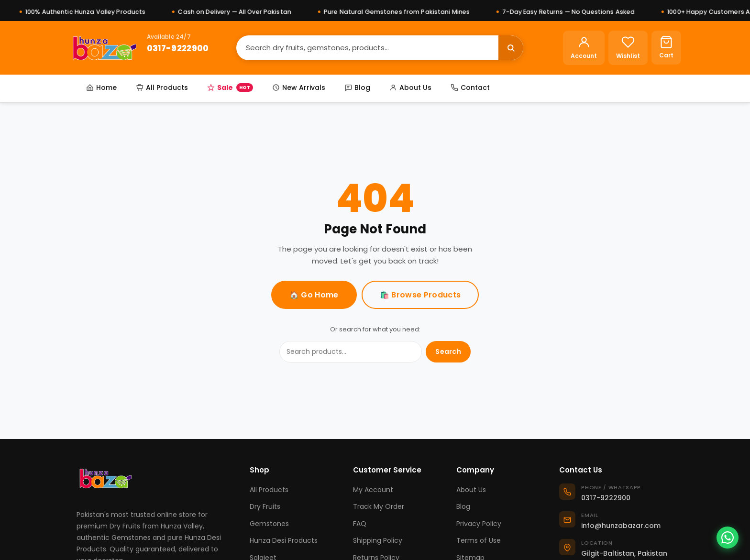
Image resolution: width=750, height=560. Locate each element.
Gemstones (269, 524)
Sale (230, 88)
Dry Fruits (265, 506)
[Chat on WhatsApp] (728, 538)
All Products (162, 88)
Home (101, 88)
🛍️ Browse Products (420, 295)
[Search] (367, 48)
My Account (373, 490)
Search (448, 351)
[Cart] (666, 48)
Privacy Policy (479, 524)
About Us (410, 88)
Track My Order (379, 506)
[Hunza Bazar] (105, 48)
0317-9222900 (178, 48)
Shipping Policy (378, 540)
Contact (470, 88)
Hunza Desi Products (284, 540)
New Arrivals (299, 88)
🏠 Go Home (314, 295)
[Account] (584, 48)
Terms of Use (479, 540)
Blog (357, 88)
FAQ (360, 524)
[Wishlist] (628, 48)
